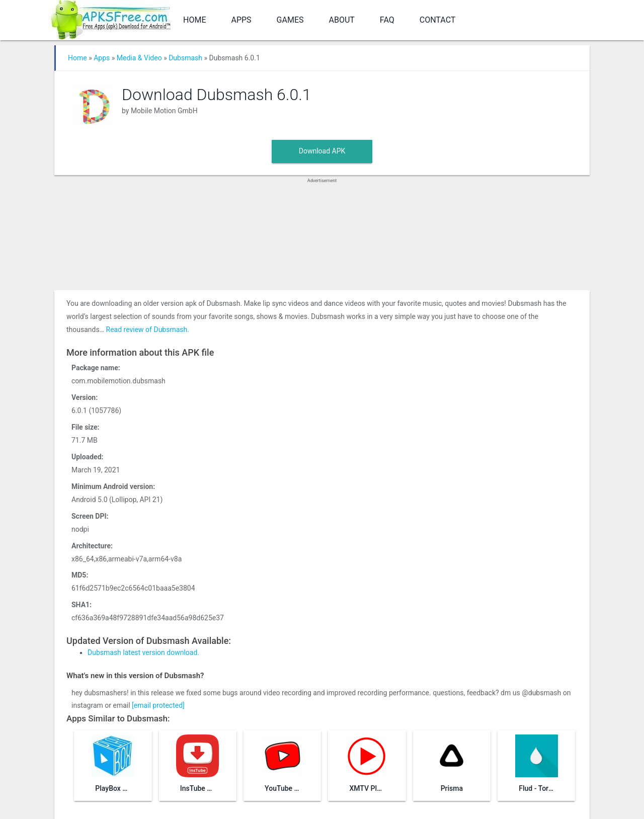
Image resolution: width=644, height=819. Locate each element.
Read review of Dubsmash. (148, 330)
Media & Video (139, 58)
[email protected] (158, 705)
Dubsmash (185, 58)
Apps (241, 20)
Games (290, 20)
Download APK (322, 151)
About (342, 20)
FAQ (387, 20)
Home (194, 20)
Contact (438, 20)
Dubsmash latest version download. (143, 652)
